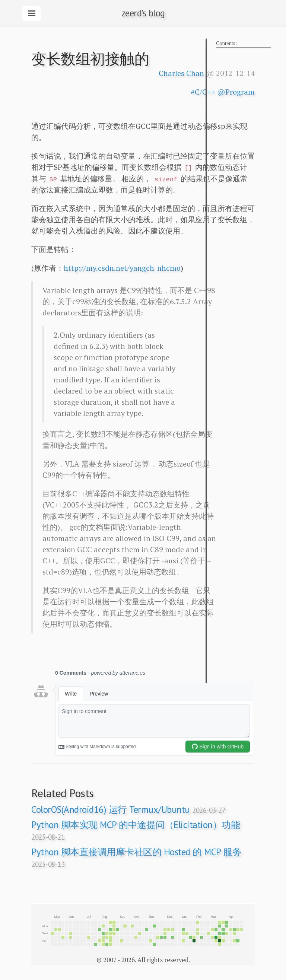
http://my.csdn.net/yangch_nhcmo (122, 268)
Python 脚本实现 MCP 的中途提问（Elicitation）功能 (136, 830)
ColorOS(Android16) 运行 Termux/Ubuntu (128, 809)
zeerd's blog (143, 13)
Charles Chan (181, 73)
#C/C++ (203, 92)
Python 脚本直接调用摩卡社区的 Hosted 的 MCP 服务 (136, 857)
